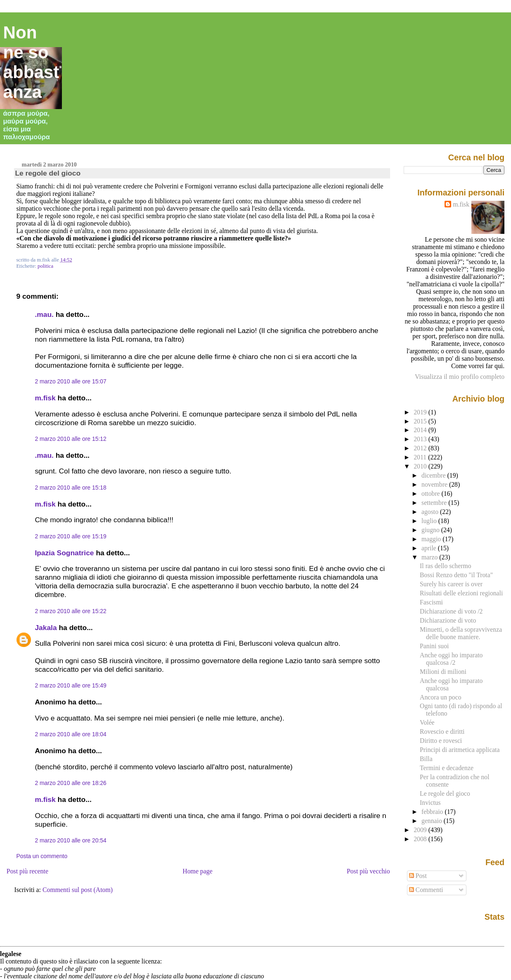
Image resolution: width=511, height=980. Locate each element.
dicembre (434, 475)
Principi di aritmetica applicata (460, 750)
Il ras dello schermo (445, 566)
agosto (431, 512)
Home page (198, 871)
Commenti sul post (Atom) (78, 890)
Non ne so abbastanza (31, 62)
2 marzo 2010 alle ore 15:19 (70, 536)
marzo (430, 557)
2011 (421, 457)
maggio (432, 539)
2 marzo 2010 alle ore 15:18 (70, 488)
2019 (421, 412)
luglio (430, 521)
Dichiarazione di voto (448, 620)
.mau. (44, 314)
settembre (435, 503)
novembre (435, 484)
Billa (426, 759)
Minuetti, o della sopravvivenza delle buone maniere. (461, 633)
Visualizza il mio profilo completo (460, 377)
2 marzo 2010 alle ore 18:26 (70, 783)
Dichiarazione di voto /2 (451, 611)
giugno (431, 530)
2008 (421, 839)
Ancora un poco (440, 697)
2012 (421, 448)
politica (45, 266)
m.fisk (45, 398)
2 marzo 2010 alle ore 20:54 (70, 840)
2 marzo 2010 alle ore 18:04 (70, 734)
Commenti (426, 890)
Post (418, 876)
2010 (421, 466)
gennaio (433, 821)
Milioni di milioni (443, 672)
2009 (421, 830)
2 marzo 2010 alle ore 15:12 (70, 439)
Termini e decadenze (447, 768)
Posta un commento (42, 856)
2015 (421, 421)
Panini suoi (434, 646)
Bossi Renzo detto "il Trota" (456, 575)
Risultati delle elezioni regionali (461, 593)
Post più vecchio (368, 871)
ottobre (432, 494)
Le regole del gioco (48, 173)
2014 (421, 430)
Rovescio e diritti (442, 731)
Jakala (46, 628)
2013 (421, 439)
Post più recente (27, 871)
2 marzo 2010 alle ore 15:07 (70, 381)
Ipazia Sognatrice (64, 553)
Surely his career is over (451, 584)
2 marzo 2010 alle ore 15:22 (70, 611)
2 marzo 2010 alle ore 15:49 (70, 685)
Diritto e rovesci (441, 741)
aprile (430, 548)
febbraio (433, 812)
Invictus (430, 803)
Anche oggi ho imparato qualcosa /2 (451, 659)
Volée (427, 722)
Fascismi (431, 602)
